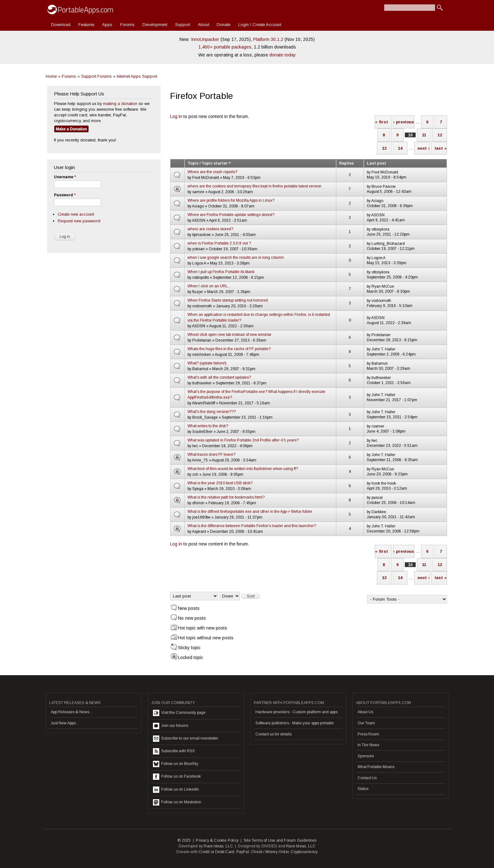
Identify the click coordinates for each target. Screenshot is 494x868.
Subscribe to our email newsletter (186, 739)
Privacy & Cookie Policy (217, 840)
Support (183, 25)
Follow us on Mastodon (177, 802)
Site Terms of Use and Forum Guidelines (280, 840)
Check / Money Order (270, 852)
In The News (368, 745)
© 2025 (184, 840)
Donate (224, 25)
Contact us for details (273, 734)
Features (86, 25)
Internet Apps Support (137, 76)
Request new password (79, 221)
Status (363, 789)
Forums (127, 25)
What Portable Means (376, 767)
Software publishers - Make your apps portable (295, 723)
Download (61, 25)
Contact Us (367, 778)
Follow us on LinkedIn (176, 790)
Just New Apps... (65, 723)
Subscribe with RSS (174, 751)
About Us (365, 712)
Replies (346, 163)
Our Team (366, 723)
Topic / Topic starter (210, 163)
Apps (107, 25)
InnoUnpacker (205, 39)
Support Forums (96, 76)
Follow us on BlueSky (176, 764)
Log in (176, 116)
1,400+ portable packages (225, 47)
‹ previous (404, 122)
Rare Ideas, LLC (218, 846)
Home (51, 76)
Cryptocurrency (304, 852)
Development (155, 25)
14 (400, 148)
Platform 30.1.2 (268, 39)
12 (440, 135)
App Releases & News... (71, 712)
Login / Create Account (260, 25)
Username (65, 177)
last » (441, 148)
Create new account (76, 214)
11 (424, 135)
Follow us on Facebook (177, 777)
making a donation (120, 104)
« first (382, 122)
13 (384, 148)
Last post (376, 163)
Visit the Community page (179, 713)
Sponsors (366, 756)
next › (424, 148)
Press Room (368, 734)
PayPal (243, 852)
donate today (283, 55)
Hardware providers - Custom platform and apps (296, 712)
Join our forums (171, 726)
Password (65, 195)
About (204, 25)
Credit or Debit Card (216, 852)
